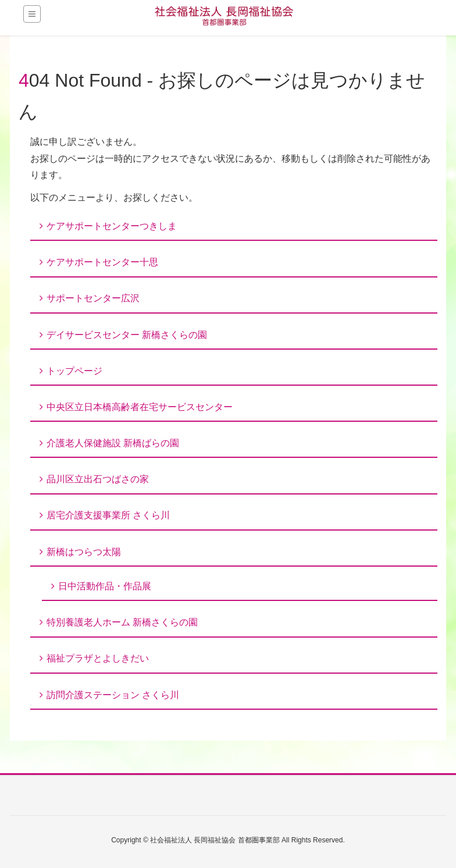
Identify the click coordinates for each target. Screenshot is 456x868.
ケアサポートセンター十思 (102, 262)
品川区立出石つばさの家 (98, 479)
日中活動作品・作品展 (105, 586)
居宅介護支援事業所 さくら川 (108, 515)
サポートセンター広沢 (93, 298)
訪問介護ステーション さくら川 (113, 695)
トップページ (74, 371)
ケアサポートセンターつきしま (112, 226)
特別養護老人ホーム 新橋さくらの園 (122, 622)
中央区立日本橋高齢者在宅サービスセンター (140, 407)
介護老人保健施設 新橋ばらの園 (113, 443)
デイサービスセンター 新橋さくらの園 (127, 335)
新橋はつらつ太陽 (84, 552)
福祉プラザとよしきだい (98, 658)
